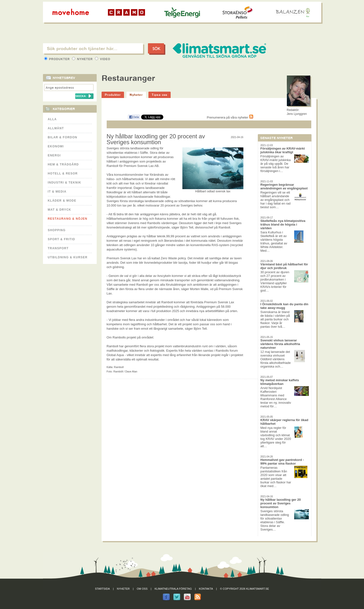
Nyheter (83, 59)
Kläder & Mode (62, 201)
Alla (52, 119)
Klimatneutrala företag (173, 589)
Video (103, 59)
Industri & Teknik (65, 183)
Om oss (142, 589)
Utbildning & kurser (68, 257)
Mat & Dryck (60, 210)
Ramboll (119, 367)
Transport (58, 248)
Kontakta (206, 589)
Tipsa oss (160, 95)
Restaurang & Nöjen (68, 219)
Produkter (58, 59)
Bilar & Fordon (63, 137)
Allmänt (56, 128)
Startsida (102, 589)
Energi (54, 155)
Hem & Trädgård (63, 164)
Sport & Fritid (62, 239)
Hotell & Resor (63, 174)
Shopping (57, 230)
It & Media (57, 192)
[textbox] (93, 48)
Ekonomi (56, 146)
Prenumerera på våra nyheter (230, 117)
